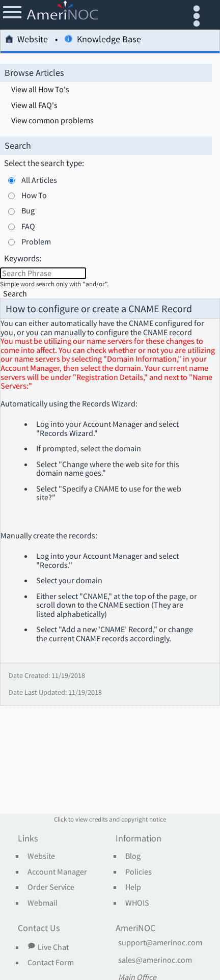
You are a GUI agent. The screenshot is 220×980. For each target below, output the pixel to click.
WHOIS (137, 903)
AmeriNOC (135, 929)
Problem (36, 241)
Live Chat (48, 947)
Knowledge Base (102, 40)
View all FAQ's (34, 105)
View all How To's (40, 90)
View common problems (52, 121)
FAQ (28, 226)
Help (133, 887)
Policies (139, 872)
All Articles (39, 180)
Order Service (51, 887)
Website (26, 40)
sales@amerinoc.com (155, 960)
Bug (28, 210)
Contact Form (51, 963)
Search (15, 294)
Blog (133, 856)
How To (34, 195)
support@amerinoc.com (160, 943)
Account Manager (57, 872)
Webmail (43, 903)
